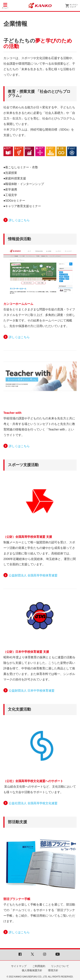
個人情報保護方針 (32, 970)
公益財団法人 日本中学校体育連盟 (32, 691)
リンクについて (60, 966)
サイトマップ (19, 966)
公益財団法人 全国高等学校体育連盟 (33, 575)
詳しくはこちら (19, 220)
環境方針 (53, 970)
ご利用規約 (39, 966)
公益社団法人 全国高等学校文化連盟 (33, 803)
